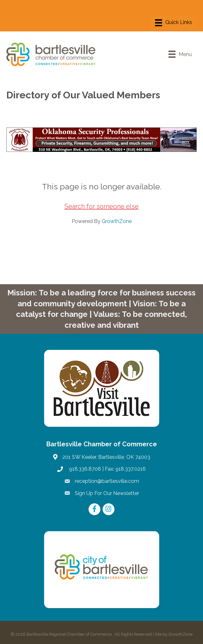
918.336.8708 (84, 469)
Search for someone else (102, 206)
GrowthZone (117, 221)
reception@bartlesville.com (107, 481)
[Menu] (174, 23)
